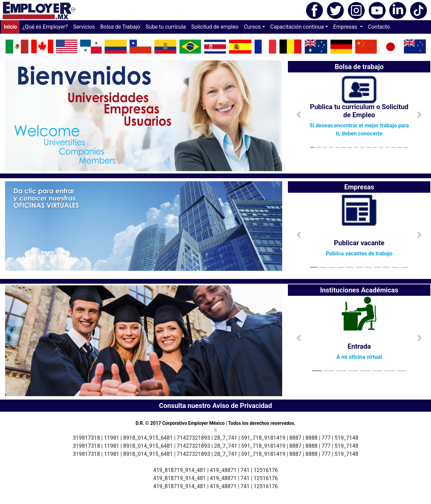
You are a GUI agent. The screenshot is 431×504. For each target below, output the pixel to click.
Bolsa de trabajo (359, 67)
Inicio (12, 26)
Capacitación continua (297, 27)
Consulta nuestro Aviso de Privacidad (215, 406)
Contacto (379, 27)
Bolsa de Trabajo (120, 27)
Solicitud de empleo (215, 27)
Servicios (84, 27)
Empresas (346, 27)
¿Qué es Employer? (45, 27)
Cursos (252, 27)
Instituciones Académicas (359, 290)
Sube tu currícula (166, 27)
